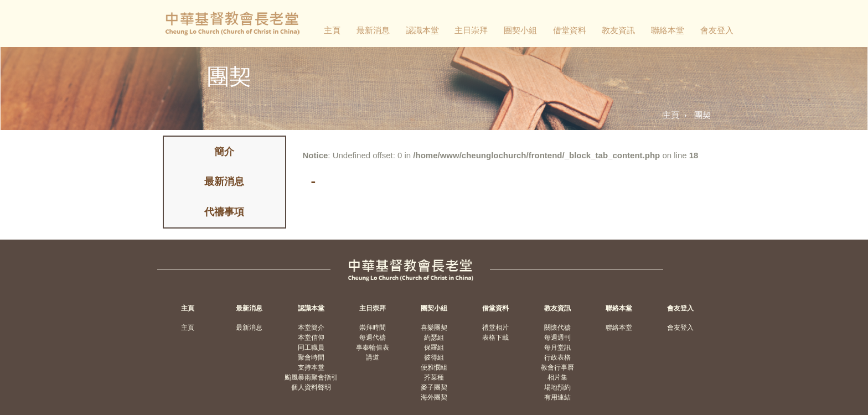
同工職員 (311, 347)
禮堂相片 (495, 328)
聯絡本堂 (668, 30)
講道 (373, 357)
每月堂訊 (557, 347)
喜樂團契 (434, 328)
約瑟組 (434, 338)
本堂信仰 (311, 338)
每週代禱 (373, 338)
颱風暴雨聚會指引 (311, 377)
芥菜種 (434, 377)
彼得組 (434, 357)
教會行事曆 (557, 367)
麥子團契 (434, 387)
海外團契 (434, 397)
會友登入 (717, 30)
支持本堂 (311, 367)
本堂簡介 (311, 328)
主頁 (332, 30)
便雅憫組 (434, 367)
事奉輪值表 (373, 347)
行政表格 (557, 357)
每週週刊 (557, 338)
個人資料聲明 (311, 387)
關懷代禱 (557, 328)
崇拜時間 (373, 328)
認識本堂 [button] (422, 30)
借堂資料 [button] (570, 30)
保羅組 (434, 347)
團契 (702, 115)
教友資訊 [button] (618, 30)
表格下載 (495, 338)
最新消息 (373, 30)
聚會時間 (311, 357)
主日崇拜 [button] (471, 30)
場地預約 (557, 387)
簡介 (224, 152)
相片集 (557, 377)
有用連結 (557, 397)
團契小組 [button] (520, 30)
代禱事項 (224, 212)
